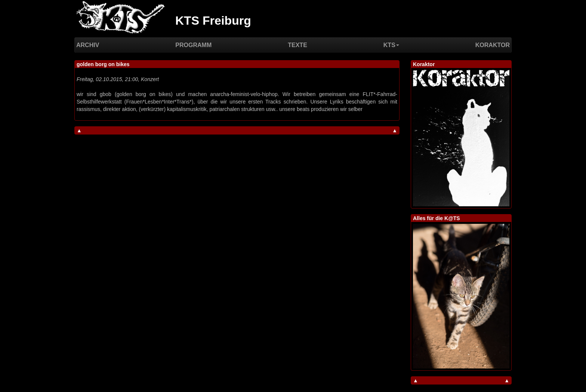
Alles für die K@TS (437, 218)
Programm (193, 45)
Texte (297, 45)
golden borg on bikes (103, 64)
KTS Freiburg (213, 21)
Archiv (88, 45)
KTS (391, 45)
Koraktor (493, 45)
